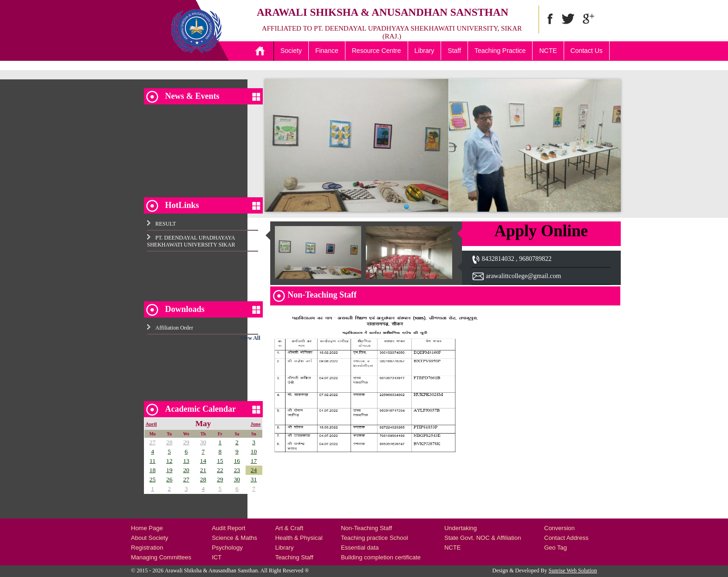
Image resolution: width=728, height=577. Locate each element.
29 (186, 442)
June (256, 424)
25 (153, 479)
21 (203, 470)
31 (254, 479)
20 (186, 470)
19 (169, 470)
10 (254, 451)
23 (237, 470)
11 (153, 461)
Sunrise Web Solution (573, 571)
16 (237, 461)
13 (186, 461)
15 (220, 461)
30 (203, 442)
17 (254, 461)
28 (169, 442)
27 (153, 442)
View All (250, 338)
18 (153, 470)
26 (169, 479)
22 (220, 470)
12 (169, 461)
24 (254, 470)
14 (203, 461)
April (151, 424)
